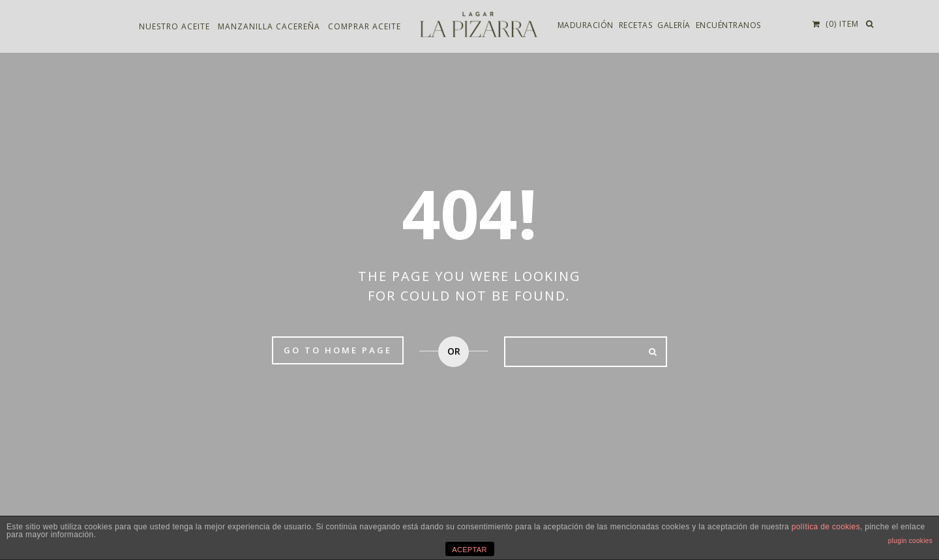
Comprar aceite (365, 27)
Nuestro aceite (174, 27)
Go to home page (338, 350)
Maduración (586, 26)
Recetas (636, 26)
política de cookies (826, 527)
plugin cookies (910, 541)
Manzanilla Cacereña (269, 27)
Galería (674, 26)
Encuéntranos (728, 26)
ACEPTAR (469, 550)
